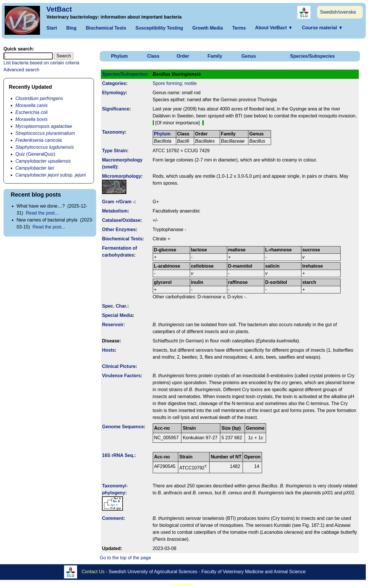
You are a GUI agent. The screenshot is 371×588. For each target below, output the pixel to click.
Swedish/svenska (338, 12)
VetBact (59, 9)
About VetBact (274, 28)
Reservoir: (113, 325)
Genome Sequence (123, 427)
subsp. (51, 175)
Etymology (114, 93)
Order (183, 56)
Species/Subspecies (312, 56)
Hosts (108, 350)
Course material (322, 28)
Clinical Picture (119, 366)
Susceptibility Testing (159, 28)
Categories (114, 83)
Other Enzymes (119, 229)
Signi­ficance (116, 109)
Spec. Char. (115, 306)
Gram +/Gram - (118, 202)
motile (191, 83)
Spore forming (167, 83)
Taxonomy (113, 132)
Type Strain (114, 151)
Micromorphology (122, 176)
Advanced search (21, 70)
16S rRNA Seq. (118, 455)
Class (153, 56)
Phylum (119, 56)
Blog (71, 28)
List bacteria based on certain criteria (41, 63)
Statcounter (183, 584)
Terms (239, 28)
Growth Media (208, 28)
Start (52, 28)
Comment (113, 518)
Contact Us (93, 571)
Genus (249, 56)
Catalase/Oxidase (121, 220)
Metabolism (115, 211)
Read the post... (42, 213)
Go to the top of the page (125, 558)
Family (215, 56)
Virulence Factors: (122, 376)
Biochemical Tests (106, 28)
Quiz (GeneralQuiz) (35, 154)
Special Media (117, 315)
